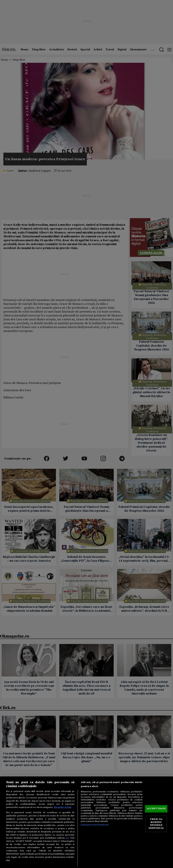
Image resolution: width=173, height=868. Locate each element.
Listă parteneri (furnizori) (95, 825)
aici (67, 838)
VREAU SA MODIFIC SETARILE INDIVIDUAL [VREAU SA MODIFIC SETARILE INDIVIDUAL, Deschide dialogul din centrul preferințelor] (156, 824)
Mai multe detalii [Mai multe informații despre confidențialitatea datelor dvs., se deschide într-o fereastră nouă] (63, 807)
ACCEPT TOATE (156, 809)
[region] (86, 822)
